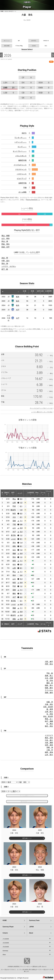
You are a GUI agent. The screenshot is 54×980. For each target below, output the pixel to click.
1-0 (21, 510)
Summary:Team (34, 920)
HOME (2, 11)
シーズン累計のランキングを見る (42, 412)
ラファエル (49, 690)
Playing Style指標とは (33, 200)
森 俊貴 (50, 709)
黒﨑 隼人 (49, 676)
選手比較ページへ (27, 801)
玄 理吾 (50, 714)
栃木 (18, 297)
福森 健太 (49, 688)
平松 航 (50, 673)
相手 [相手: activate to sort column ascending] (13, 493)
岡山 (14, 499)
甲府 (14, 506)
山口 (14, 528)
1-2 (21, 535)
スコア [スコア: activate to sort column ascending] (20, 493)
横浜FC (13, 510)
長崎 (14, 521)
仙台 (14, 550)
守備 (25, 188)
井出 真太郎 (48, 716)
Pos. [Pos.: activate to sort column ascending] (37, 493)
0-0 (21, 528)
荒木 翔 (5, 264)
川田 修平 (49, 662)
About (31, 933)
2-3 (21, 564)
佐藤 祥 (50, 702)
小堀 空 (50, 750)
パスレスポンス (21, 156)
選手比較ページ (27, 838)
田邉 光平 (6, 247)
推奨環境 (16, 967)
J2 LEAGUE (6, 943)
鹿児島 (13, 535)
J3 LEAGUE (6, 947)
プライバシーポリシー (26, 967)
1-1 (21, 521)
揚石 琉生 (49, 726)
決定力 (24, 133)
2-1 (21, 506)
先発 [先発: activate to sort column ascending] (32, 292)
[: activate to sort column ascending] (7, 292)
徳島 (14, 546)
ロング (22, 147)
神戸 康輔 (49, 721)
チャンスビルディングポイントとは (41, 408)
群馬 (14, 561)
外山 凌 (5, 241)
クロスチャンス (21, 169)
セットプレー (20, 151)
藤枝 (14, 594)
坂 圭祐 (50, 680)
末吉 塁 (5, 258)
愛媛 (14, 554)
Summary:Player (8, 927)
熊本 (14, 557)
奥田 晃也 (49, 738)
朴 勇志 (50, 724)
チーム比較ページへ (27, 796)
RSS (51, 62)
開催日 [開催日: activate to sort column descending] (7, 493)
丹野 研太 (49, 664)
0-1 (21, 539)
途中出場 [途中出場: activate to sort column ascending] (40, 292)
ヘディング (20, 142)
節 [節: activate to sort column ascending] (2, 493)
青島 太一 (49, 719)
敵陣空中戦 (22, 160)
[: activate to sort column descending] (3, 292)
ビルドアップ (22, 179)
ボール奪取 (22, 192)
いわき (13, 539)
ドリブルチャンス (20, 165)
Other (4, 955)
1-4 (21, 543)
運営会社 (35, 967)
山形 (14, 503)
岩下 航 (5, 269)
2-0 (21, 575)
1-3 (21, 503)
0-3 (21, 499)
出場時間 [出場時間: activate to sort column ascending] (48, 292)
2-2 (21, 532)
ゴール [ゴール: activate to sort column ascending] (43, 493)
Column (5, 933)
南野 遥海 (49, 752)
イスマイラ (49, 735)
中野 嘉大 (6, 261)
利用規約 (11, 967)
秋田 (14, 514)
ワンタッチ (20, 138)
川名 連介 (49, 740)
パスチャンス (22, 174)
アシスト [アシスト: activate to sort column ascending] (49, 493)
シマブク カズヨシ (9, 266)
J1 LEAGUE (6, 939)
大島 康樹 (49, 743)
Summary (5, 951)
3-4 (21, 579)
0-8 (21, 524)
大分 (14, 517)
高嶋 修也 (49, 693)
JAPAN (31, 927)
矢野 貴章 (49, 745)
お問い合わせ (42, 967)
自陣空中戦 (22, 183)
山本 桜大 (49, 755)
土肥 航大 (49, 712)
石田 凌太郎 (48, 707)
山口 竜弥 (6, 239)
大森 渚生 (49, 704)
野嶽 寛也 (6, 244)
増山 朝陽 (6, 236)
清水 (14, 543)
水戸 (18, 310)
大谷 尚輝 (49, 678)
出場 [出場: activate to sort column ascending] (24, 292)
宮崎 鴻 (50, 747)
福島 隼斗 (49, 685)
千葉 (14, 524)
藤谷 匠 (50, 683)
